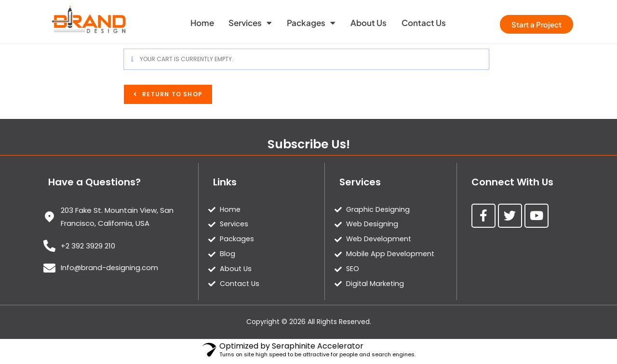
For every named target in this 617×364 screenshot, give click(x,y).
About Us (373, 23)
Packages (311, 23)
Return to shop (171, 94)
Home (193, 23)
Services (246, 23)
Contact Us (432, 23)
